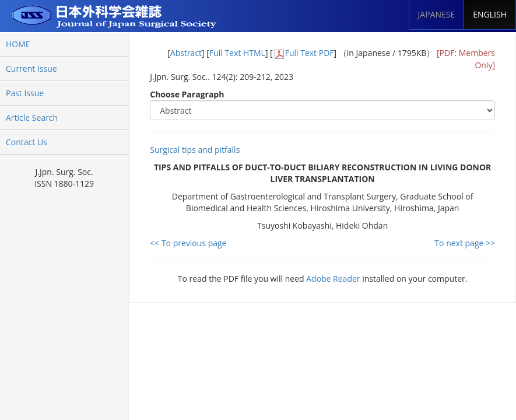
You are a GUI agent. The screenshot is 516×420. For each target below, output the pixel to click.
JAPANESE (437, 14)
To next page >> (465, 243)
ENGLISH (490, 14)
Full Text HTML (237, 53)
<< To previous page (188, 243)
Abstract (186, 53)
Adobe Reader (333, 279)
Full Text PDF (310, 53)
